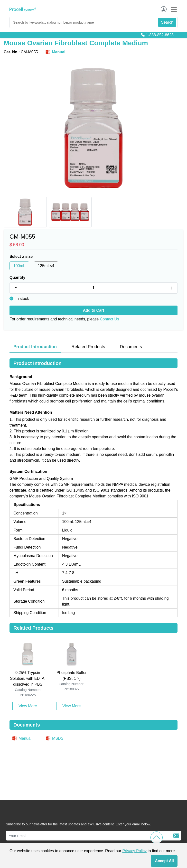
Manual (55, 52)
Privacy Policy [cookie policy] (134, 851)
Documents (131, 347)
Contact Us (109, 319)
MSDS (54, 738)
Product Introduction (35, 347)
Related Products (88, 347)
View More (28, 706)
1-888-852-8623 (160, 35)
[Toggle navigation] (172, 9)
